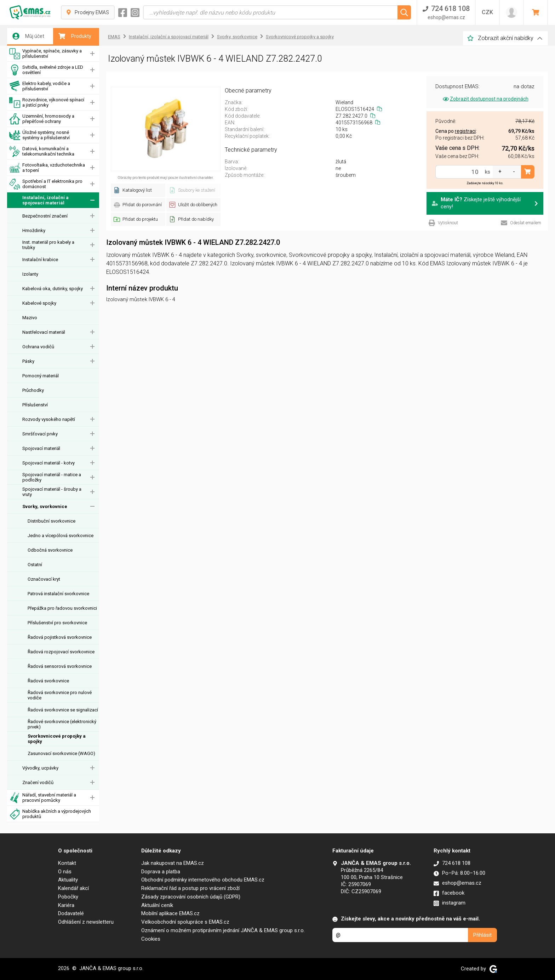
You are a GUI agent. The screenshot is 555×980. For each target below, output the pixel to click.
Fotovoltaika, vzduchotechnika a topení (47, 168)
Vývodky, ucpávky (40, 768)
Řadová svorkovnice (48, 681)
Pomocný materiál (41, 376)
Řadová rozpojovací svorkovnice (61, 652)
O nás (65, 872)
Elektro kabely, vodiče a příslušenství (40, 86)
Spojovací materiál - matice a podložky (52, 477)
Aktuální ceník (157, 905)
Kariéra (66, 905)
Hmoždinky (34, 230)
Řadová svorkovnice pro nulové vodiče (60, 695)
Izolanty (30, 274)
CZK (487, 12)
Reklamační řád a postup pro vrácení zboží (190, 888)
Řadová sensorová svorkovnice (60, 666)
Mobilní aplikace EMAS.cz (170, 913)
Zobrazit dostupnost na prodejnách (485, 99)
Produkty (75, 36)
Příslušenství (35, 405)
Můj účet (28, 36)
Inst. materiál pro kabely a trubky (48, 245)
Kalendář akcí (73, 888)
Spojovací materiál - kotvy (48, 463)
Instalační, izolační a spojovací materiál (39, 200)
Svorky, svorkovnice (45, 506)
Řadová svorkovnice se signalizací (63, 710)
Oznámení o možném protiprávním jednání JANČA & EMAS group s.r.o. (223, 930)
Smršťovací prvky (40, 434)
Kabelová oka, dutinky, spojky (53, 289)
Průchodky (33, 390)
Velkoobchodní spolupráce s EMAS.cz (185, 922)
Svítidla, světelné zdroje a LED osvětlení (46, 70)
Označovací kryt (44, 579)
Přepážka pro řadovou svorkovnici (62, 608)
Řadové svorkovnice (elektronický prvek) (62, 724)
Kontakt (67, 863)
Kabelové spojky (39, 303)
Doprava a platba (161, 872)
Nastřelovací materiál (44, 332)
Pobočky (68, 897)
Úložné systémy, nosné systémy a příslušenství (39, 135)
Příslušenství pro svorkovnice (57, 623)
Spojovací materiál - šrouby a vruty (52, 492)
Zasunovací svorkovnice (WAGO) (61, 753)
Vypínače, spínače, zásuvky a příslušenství (45, 54)
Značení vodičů (38, 782)
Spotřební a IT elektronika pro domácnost (46, 184)
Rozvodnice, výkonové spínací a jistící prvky (47, 103)
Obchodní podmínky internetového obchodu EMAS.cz (203, 880)
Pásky (28, 361)
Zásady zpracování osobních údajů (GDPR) (191, 897)
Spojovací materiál (41, 448)
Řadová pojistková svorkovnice (60, 637)
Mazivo (30, 318)
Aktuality (68, 880)
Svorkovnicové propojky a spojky (57, 739)
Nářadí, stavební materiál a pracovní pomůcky (43, 798)
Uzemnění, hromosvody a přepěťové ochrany (42, 119)
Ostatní (35, 565)
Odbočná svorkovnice (50, 550)
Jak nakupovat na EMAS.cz (173, 863)
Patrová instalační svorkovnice (58, 594)
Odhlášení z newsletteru (86, 922)
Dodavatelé (71, 913)
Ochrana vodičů (38, 347)
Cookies (151, 939)
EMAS (114, 37)
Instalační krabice (40, 260)
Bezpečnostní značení (45, 216)
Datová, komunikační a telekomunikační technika (42, 151)
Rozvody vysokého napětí (49, 419)
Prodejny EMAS (88, 12)
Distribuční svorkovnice (52, 521)
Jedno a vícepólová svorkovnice (61, 536)
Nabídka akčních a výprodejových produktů (50, 814)
